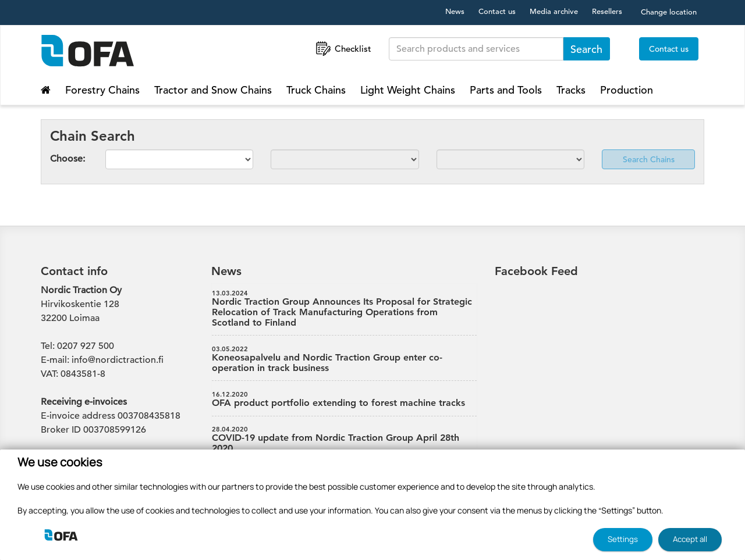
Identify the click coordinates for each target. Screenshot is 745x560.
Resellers (607, 11)
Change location (669, 12)
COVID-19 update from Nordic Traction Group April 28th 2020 (345, 440)
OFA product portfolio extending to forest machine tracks (345, 400)
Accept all (690, 539)
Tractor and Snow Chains (213, 90)
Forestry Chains (102, 90)
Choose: (68, 159)
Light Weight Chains (408, 90)
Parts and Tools (506, 90)
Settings (623, 539)
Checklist (343, 49)
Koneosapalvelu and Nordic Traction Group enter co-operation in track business (345, 359)
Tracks (571, 90)
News (455, 11)
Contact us (497, 11)
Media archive (554, 11)
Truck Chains (316, 90)
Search (586, 49)
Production (627, 90)
